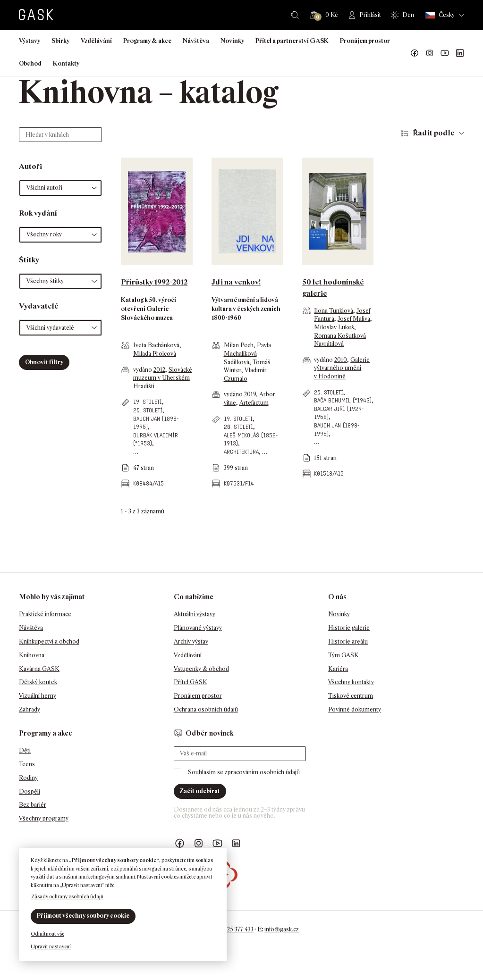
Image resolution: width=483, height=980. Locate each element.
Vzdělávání (96, 41)
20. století (148, 410)
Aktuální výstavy (195, 614)
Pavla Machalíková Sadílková (247, 353)
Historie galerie (349, 628)
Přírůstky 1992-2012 (154, 282)
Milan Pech (239, 345)
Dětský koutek (38, 682)
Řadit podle (434, 133)
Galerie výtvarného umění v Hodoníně (342, 368)
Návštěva (196, 41)
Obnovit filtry (44, 362)
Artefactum (254, 403)
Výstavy (30, 41)
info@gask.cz (282, 929)
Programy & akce (147, 41)
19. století (148, 402)
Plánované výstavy (198, 628)
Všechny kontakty (351, 682)
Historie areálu (348, 641)
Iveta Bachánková (156, 345)
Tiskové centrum (351, 696)
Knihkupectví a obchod (49, 641)
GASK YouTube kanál (445, 53)
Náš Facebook (415, 53)
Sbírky (60, 41)
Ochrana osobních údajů (206, 709)
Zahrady (30, 709)
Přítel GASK (191, 682)
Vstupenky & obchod (201, 669)
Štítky (29, 260)
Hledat (295, 15)
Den (408, 15)
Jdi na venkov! (236, 282)
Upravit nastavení (51, 946)
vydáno (143, 370)
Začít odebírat (200, 791)
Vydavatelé (39, 306)
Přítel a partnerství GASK (292, 41)
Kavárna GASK (39, 669)
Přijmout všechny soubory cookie (83, 916)
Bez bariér (33, 805)
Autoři (30, 166)
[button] (60, 188)
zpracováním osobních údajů (262, 772)
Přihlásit (370, 15)
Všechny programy (44, 818)
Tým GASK (343, 655)
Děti (25, 750)
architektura (241, 452)
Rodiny (28, 778)
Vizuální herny (38, 696)
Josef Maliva (354, 319)
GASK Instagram (430, 53)
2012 (159, 370)
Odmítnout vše (47, 934)
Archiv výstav (191, 641)
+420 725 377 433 (232, 929)
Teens (27, 764)
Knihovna (32, 655)
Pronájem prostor (365, 41)
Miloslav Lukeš (334, 327)
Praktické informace (45, 614)
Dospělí (30, 792)
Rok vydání (38, 213)
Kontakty (66, 63)
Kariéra (338, 669)
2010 (341, 360)
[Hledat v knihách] (60, 135)
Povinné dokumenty (355, 709)
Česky (440, 15)
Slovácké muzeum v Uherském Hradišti (163, 378)
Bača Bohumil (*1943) (343, 400)
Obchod (30, 63)
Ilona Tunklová (334, 311)
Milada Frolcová (155, 354)
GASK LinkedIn (460, 53)
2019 (250, 394)
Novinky (232, 41)
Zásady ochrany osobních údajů (67, 896)
